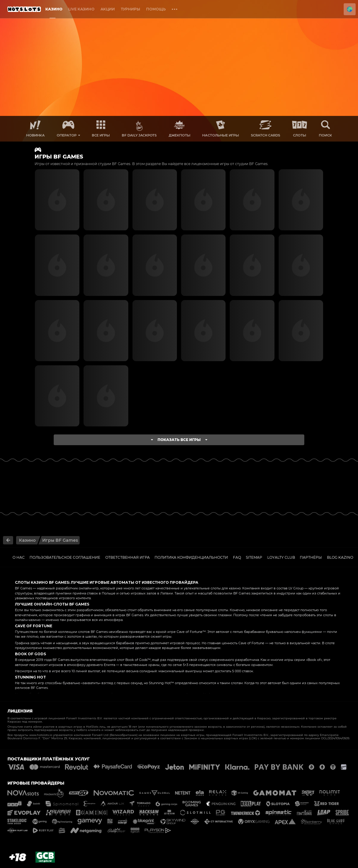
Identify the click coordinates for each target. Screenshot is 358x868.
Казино (54, 9)
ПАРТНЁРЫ (311, 557)
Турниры (131, 9)
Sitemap (254, 557)
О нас (19, 557)
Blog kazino (340, 557)
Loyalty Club (281, 557)
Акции (108, 9)
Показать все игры (179, 440)
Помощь (156, 9)
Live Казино (81, 9)
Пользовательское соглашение (65, 557)
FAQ (237, 557)
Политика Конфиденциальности (191, 557)
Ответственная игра (128, 557)
